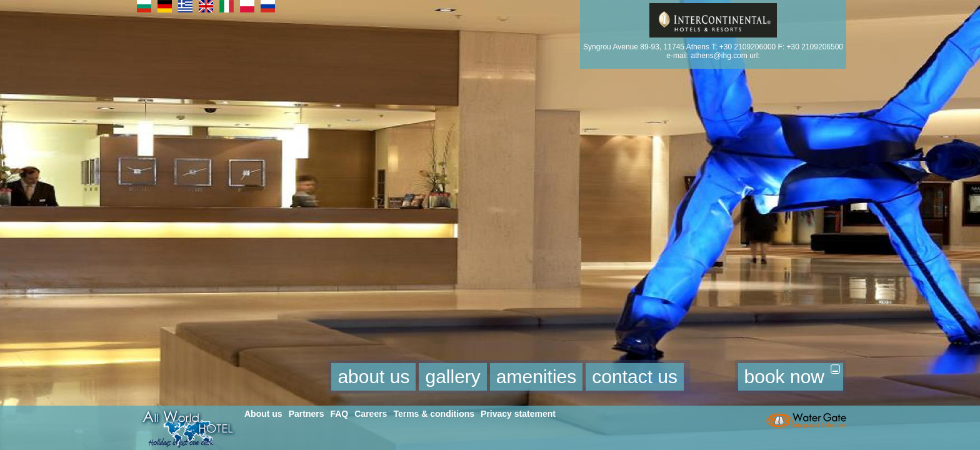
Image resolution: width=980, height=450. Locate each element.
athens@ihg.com (719, 56)
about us (373, 377)
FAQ (339, 414)
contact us (635, 377)
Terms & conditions (434, 414)
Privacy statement (518, 414)
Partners (307, 414)
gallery (452, 377)
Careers (371, 414)
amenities (536, 377)
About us (263, 414)
